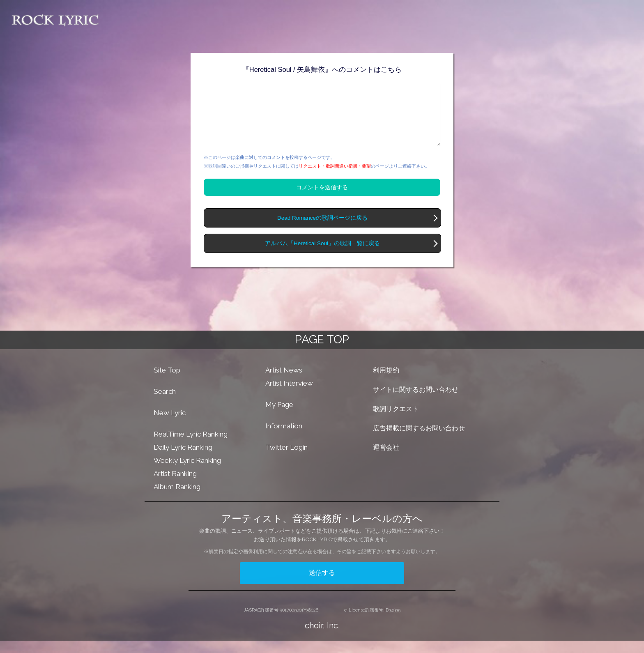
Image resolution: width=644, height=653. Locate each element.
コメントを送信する (322, 200)
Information (284, 438)
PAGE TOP (322, 352)
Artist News (284, 382)
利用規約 (386, 383)
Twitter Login (286, 460)
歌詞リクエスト (396, 421)
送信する (322, 585)
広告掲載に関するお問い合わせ (419, 440)
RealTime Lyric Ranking (191, 446)
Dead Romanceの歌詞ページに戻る (322, 230)
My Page (279, 417)
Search (165, 404)
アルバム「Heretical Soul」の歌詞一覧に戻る (322, 256)
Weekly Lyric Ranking (187, 473)
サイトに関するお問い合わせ (416, 402)
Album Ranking (177, 499)
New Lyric (170, 425)
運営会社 (386, 460)
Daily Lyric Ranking (183, 460)
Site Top (167, 382)
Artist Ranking (175, 486)
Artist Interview (289, 395)
